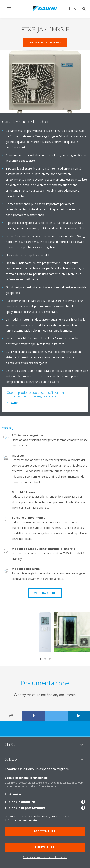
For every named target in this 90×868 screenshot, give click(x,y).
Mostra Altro (45, 593)
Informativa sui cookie (21, 820)
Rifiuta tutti (45, 847)
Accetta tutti (45, 831)
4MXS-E (16, 403)
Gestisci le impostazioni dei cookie (45, 857)
